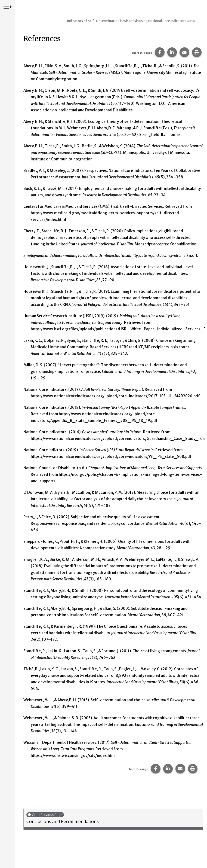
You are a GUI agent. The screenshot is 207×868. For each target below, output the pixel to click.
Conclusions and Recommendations (113, 818)
